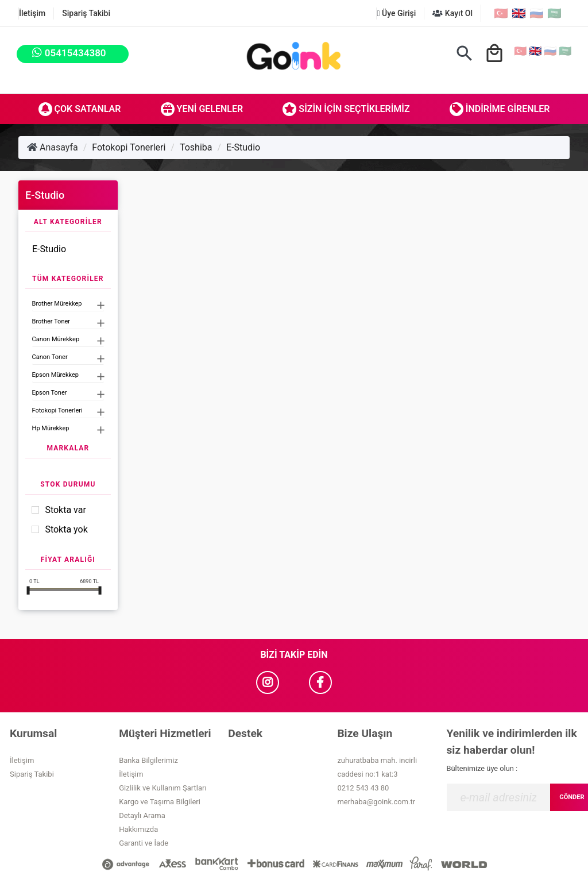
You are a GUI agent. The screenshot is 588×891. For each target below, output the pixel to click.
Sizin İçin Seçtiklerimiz (346, 109)
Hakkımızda (138, 829)
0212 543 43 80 (363, 788)
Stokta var (65, 510)
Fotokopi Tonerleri (129, 147)
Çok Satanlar (80, 109)
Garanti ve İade (144, 843)
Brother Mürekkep (57, 304)
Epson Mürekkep (55, 375)
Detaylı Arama (142, 815)
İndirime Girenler (500, 109)
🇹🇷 (501, 13)
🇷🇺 (537, 13)
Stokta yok (66, 529)
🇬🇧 (519, 13)
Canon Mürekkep (56, 339)
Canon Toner (50, 357)
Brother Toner (51, 321)
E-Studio (243, 147)
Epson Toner (50, 393)
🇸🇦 (554, 13)
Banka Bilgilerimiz (148, 760)
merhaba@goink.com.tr (376, 802)
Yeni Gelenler (202, 109)
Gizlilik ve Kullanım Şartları (163, 788)
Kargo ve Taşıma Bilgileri (160, 802)
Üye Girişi (396, 13)
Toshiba (196, 147)
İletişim (32, 13)
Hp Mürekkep (51, 428)
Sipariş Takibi (86, 13)
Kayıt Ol (452, 13)
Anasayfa (53, 147)
